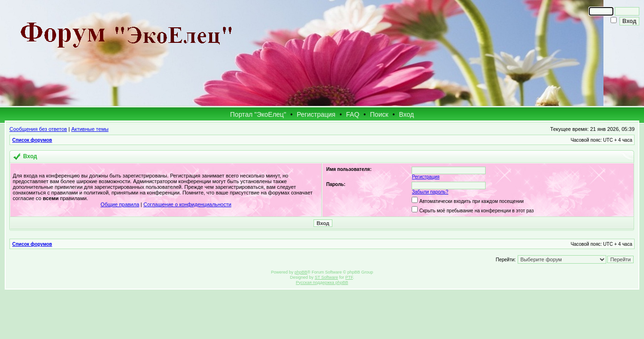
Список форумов (32, 140)
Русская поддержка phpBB (322, 282)
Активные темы (90, 129)
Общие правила (120, 204)
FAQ (353, 114)
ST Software (326, 277)
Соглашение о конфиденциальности (187, 204)
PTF (349, 277)
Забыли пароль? (430, 192)
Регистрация (316, 114)
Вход (406, 114)
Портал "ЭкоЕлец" (258, 114)
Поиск (379, 114)
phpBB (301, 272)
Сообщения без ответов (38, 129)
